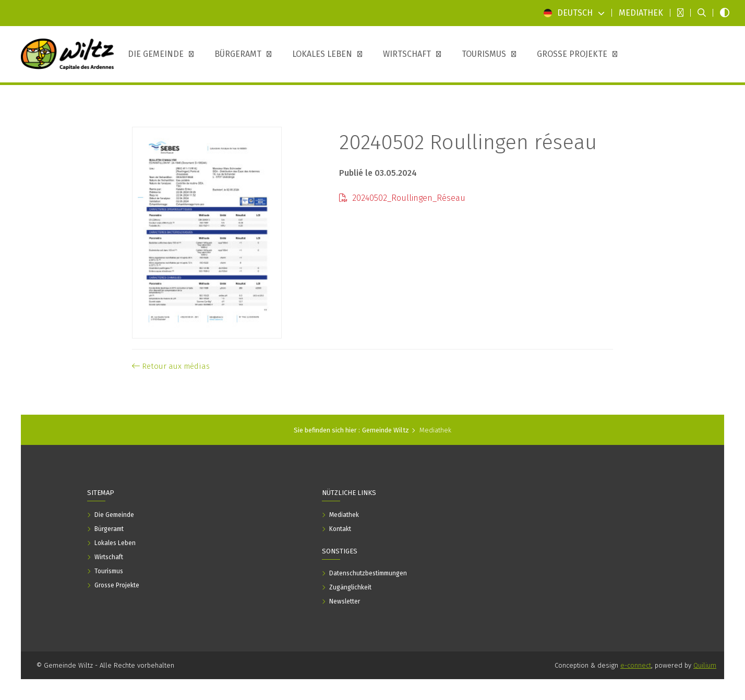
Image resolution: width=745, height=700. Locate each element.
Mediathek (435, 430)
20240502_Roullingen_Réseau (402, 198)
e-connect (636, 665)
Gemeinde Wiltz (386, 430)
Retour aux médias (171, 366)
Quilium (705, 665)
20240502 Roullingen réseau (468, 142)
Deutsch (574, 13)
